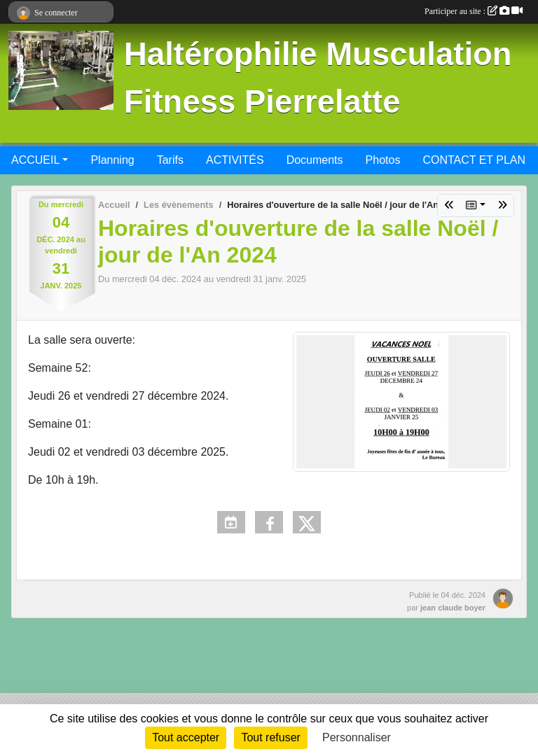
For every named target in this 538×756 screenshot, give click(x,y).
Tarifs (170, 160)
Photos (383, 160)
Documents (315, 160)
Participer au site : (474, 11)
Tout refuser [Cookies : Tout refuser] (270, 737)
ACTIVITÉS (235, 160)
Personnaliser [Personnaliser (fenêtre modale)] (357, 737)
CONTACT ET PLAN (474, 160)
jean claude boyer (453, 608)
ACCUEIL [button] (35, 160)
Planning (112, 160)
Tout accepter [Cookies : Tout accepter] (186, 737)
